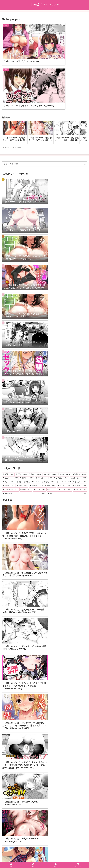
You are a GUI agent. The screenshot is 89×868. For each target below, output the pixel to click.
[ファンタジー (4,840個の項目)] (11, 437)
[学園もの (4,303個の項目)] (80, 437)
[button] (83, 79)
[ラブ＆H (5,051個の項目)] (80, 433)
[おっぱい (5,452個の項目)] (80, 429)
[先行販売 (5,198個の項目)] (36, 433)
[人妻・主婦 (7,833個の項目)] (78, 425)
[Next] (8, 858)
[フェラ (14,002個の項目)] (64, 421)
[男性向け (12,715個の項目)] (79, 421)
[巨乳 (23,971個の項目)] (21, 421)
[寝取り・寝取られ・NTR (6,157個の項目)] (28, 429)
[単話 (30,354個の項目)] (8, 421)
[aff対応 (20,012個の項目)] (50, 421)
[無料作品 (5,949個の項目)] (48, 429)
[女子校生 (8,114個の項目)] (61, 425)
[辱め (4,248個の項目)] (67, 440)
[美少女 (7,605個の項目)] (9, 429)
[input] (44, 111)
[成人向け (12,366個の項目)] (10, 425)
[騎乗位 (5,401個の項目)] (9, 433)
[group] (15, 79)
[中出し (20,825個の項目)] (35, 421)
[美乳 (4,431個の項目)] (52, 437)
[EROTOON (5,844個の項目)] (64, 429)
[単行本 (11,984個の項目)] (27, 425)
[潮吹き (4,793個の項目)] (26, 437)
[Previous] (3, 858)
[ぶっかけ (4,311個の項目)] (65, 437)
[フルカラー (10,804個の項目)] (44, 425)
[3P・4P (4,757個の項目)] (39, 437)
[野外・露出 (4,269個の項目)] (24, 440)
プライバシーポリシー (44, 846)
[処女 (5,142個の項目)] (50, 433)
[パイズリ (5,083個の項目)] (64, 433)
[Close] (13, 859)
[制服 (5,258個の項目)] (22, 433)
